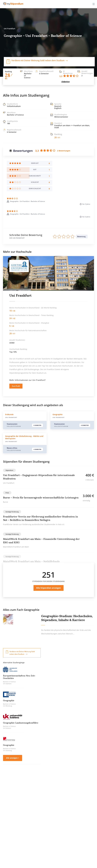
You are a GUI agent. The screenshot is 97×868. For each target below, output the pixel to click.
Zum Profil (16, 386)
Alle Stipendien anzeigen (48, 588)
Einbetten (66, 82)
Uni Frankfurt (20, 295)
